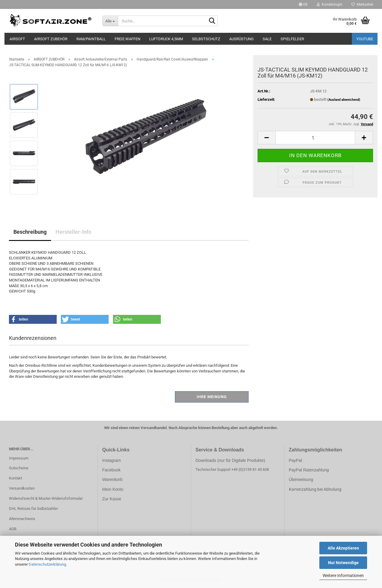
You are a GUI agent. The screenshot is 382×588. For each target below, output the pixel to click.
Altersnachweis (22, 519)
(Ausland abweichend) (344, 100)
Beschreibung (30, 232)
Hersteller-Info (73, 232)
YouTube (365, 39)
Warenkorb (113, 479)
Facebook (111, 470)
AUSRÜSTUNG (241, 39)
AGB (13, 529)
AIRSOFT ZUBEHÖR (51, 39)
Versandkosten (22, 488)
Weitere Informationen (343, 575)
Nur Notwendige (343, 563)
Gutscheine (19, 468)
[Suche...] (110, 21)
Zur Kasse (112, 499)
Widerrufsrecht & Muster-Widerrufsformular (46, 498)
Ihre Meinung (212, 397)
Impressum (19, 458)
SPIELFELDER (292, 39)
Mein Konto (113, 489)
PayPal (295, 460)
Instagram (112, 460)
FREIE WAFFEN (127, 39)
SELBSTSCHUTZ (206, 39)
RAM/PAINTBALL (91, 39)
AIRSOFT (17, 39)
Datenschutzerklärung (47, 564)
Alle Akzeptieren (343, 548)
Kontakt (16, 478)
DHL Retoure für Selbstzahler (33, 509)
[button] (303, 4)
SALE (267, 39)
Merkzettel (362, 4)
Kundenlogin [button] (329, 4)
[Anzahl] (315, 138)
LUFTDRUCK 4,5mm (166, 39)
